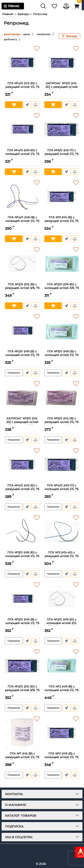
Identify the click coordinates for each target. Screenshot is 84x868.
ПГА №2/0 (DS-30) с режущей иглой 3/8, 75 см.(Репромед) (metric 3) (22, 692)
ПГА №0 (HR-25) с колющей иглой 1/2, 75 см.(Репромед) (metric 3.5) (61, 759)
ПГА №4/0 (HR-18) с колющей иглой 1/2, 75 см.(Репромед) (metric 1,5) (22, 223)
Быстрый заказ (27, 105)
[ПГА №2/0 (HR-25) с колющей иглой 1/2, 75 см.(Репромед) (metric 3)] (22, 599)
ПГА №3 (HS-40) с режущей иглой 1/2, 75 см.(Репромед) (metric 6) (61, 558)
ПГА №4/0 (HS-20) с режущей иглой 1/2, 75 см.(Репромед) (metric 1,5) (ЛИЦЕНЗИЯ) (22, 491)
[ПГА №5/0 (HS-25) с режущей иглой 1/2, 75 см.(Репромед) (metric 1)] (62, 398)
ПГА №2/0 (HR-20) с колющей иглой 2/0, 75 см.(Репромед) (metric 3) (62, 625)
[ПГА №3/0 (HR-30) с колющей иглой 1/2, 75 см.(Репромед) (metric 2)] (22, 532)
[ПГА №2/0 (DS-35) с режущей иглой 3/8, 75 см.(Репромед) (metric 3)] (22, 264)
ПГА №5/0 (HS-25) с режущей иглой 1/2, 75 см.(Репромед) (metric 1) (61, 424)
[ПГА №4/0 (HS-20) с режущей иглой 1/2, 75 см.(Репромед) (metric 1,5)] (22, 63)
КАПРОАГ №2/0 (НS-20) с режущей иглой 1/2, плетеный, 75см (61, 87)
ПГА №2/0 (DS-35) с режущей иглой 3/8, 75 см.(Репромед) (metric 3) (22, 290)
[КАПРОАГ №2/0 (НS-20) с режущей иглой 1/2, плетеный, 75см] (62, 63)
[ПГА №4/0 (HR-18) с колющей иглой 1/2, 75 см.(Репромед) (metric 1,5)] (22, 197)
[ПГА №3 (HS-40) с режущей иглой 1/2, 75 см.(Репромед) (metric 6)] (62, 532)
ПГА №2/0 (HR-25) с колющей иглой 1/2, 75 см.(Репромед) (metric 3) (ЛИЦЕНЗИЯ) (22, 357)
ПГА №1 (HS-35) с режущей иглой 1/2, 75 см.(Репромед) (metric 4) (22, 759)
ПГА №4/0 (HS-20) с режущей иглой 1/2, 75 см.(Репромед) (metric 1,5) (22, 89)
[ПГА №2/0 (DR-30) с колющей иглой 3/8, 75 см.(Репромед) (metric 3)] (62, 264)
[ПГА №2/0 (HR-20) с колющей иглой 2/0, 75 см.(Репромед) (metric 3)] (62, 599)
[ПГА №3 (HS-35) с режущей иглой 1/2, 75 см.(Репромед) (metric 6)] (62, 197)
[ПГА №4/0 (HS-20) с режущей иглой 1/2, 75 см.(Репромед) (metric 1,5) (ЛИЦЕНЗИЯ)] (22, 465)
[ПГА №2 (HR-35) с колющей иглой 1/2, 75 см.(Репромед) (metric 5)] (62, 666)
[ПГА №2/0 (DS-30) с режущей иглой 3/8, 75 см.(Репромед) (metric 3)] (22, 666)
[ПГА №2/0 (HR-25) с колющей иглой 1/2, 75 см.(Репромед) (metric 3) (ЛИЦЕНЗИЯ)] (22, 331)
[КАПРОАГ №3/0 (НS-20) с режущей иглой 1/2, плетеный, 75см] (22, 398)
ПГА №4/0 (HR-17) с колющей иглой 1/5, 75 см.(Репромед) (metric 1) (61, 491)
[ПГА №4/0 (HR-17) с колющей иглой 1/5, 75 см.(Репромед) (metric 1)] (62, 465)
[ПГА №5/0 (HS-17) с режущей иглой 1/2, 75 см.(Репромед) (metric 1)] (62, 130)
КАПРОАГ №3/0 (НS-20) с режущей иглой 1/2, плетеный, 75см (22, 422)
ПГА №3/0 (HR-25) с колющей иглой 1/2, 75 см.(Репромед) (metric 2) (61, 357)
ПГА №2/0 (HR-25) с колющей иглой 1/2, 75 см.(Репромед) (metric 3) (22, 625)
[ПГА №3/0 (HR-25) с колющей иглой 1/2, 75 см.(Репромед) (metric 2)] (62, 331)
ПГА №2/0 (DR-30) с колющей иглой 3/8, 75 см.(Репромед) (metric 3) (62, 290)
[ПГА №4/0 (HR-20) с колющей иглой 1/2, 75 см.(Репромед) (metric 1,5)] (22, 130)
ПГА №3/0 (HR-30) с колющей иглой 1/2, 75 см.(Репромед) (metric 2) (22, 558)
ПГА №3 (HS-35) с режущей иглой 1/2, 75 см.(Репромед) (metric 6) (61, 223)
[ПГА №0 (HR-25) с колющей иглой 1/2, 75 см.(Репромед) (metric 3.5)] (62, 733)
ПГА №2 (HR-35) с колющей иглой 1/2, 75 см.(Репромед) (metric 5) (61, 692)
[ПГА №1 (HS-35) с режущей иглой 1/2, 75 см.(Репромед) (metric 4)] (22, 733)
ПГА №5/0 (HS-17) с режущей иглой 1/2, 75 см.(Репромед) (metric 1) (61, 156)
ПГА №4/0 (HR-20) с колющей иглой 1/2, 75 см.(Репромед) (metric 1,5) (22, 156)
